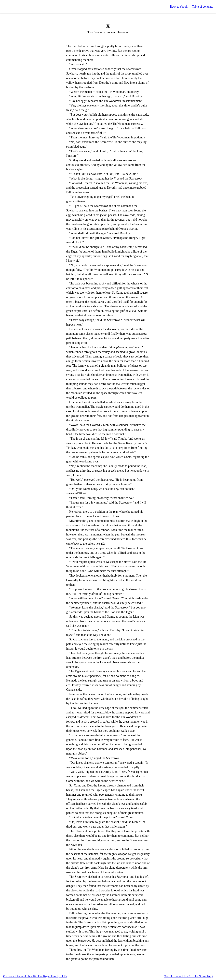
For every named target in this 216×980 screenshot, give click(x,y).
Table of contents (202, 7)
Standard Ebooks (18, 7)
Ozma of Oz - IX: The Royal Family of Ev (35, 976)
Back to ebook (179, 7)
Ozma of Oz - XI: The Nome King (188, 976)
